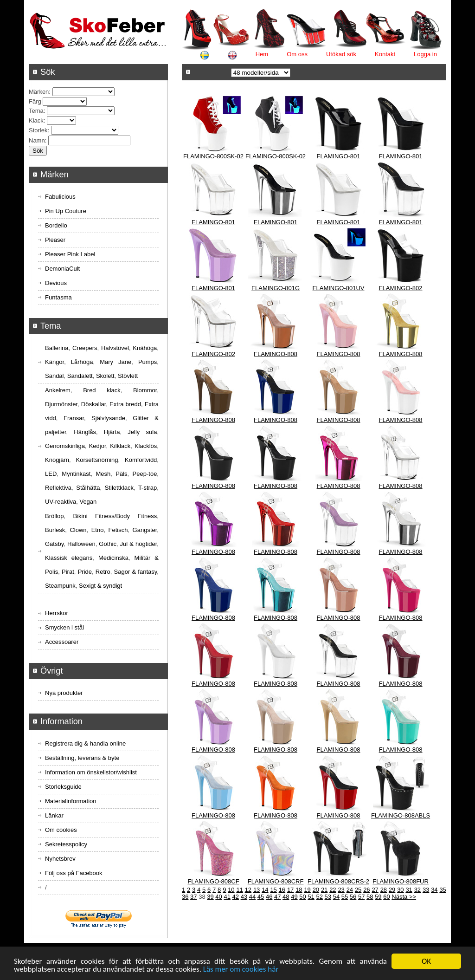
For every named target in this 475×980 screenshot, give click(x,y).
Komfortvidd (141, 460)
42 (236, 897)
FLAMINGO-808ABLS (401, 815)
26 (366, 890)
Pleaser (55, 240)
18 (299, 890)
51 (311, 897)
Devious (56, 283)
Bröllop (54, 516)
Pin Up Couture (66, 211)
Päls (121, 474)
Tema (36, 111)
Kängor (55, 362)
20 (316, 890)
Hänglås (85, 432)
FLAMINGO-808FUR (401, 881)
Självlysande (108, 418)
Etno (98, 530)
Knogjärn (57, 460)
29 (392, 890)
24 (350, 890)
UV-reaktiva (61, 502)
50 (302, 897)
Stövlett (128, 376)
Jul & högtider (139, 544)
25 (358, 890)
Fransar (74, 418)
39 (210, 897)
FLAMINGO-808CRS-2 (338, 881)
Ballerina (57, 348)
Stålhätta (88, 488)
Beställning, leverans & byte (82, 758)
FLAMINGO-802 (401, 288)
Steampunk (60, 586)
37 (193, 897)
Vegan (88, 502)
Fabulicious (60, 197)
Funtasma (58, 297)
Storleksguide (63, 787)
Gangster (145, 530)
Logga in (425, 54)
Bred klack (102, 390)
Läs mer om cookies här (241, 970)
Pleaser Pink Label (70, 254)
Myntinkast (76, 474)
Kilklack (120, 446)
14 (265, 890)
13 (257, 890)
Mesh (103, 474)
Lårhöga (82, 362)
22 (333, 890)
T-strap (148, 488)
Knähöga (145, 348)
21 (324, 890)
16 (282, 890)
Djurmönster (61, 404)
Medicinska (113, 558)
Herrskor (57, 613)
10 (231, 890)
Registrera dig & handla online (85, 743)
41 (227, 897)
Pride (85, 572)
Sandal (54, 376)
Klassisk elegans (69, 558)
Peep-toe (145, 474)
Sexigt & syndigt (100, 586)
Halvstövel (115, 348)
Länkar (54, 815)
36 (185, 897)
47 (277, 897)
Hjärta (112, 432)
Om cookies (61, 830)
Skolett (105, 376)
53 (328, 897)
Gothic (108, 544)
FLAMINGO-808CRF (276, 881)
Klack (36, 120)
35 (443, 890)
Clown (78, 530)
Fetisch (118, 530)
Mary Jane (116, 362)
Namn (37, 140)
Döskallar (93, 404)
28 (384, 890)
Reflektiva (58, 488)
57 (361, 897)
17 (290, 890)
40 (218, 897)
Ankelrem (58, 390)
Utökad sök (341, 54)
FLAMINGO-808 (276, 354)
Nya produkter (64, 693)
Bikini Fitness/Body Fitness (115, 516)
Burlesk (55, 530)
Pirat (68, 572)
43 (244, 897)
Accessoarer (62, 642)
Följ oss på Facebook (74, 873)
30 (400, 890)
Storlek (38, 130)
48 (286, 897)
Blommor (145, 390)
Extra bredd (125, 404)
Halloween (81, 544)
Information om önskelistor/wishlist (91, 772)
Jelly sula (142, 432)
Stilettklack (119, 488)
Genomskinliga (65, 446)
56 (353, 897)
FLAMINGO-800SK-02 (213, 156)
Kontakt (385, 54)
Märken (39, 92)
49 (294, 897)
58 (370, 897)
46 (269, 897)
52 (319, 897)
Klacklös (146, 446)
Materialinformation (71, 801)
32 (417, 890)
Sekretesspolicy (66, 844)
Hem (262, 54)
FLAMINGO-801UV (339, 288)
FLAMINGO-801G (276, 288)
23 (341, 890)
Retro (103, 572)
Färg (35, 101)
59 (378, 897)
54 (336, 897)
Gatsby (54, 544)
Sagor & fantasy (136, 572)
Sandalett (80, 376)
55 (345, 897)
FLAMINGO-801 (339, 156)
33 (426, 890)
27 (375, 890)
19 (307, 890)
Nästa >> (404, 897)
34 (434, 890)
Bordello (56, 225)
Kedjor (98, 446)
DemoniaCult (62, 269)
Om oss (297, 54)
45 (261, 897)
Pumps (148, 362)
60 (386, 897)
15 (273, 890)
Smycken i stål (64, 627)
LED (51, 474)
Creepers (85, 348)
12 (248, 890)
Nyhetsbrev (60, 859)
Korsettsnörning (97, 460)
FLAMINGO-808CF (213, 881)
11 (239, 890)
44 (252, 897)
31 (409, 890)
